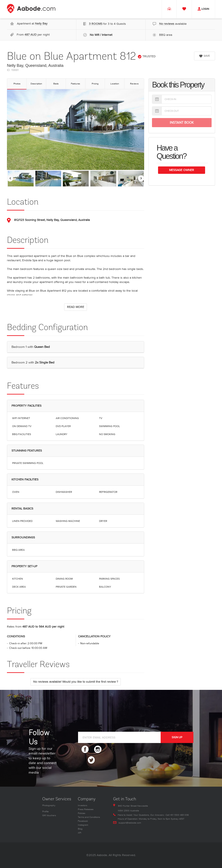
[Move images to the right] (141, 178)
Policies (82, 813)
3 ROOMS (96, 24)
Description (36, 84)
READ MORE (76, 307)
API (80, 833)
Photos (17, 84)
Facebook (83, 821)
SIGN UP (177, 737)
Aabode (102, 855)
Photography (49, 805)
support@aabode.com (130, 823)
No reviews (167, 24)
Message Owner (182, 170)
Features (75, 84)
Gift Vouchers (49, 815)
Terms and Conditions (89, 817)
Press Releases (86, 809)
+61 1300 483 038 (179, 815)
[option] (21, 179)
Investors (82, 805)
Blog (80, 829)
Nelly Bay (41, 24)
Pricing (95, 84)
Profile (45, 811)
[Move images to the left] (10, 178)
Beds (56, 84)
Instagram (83, 825)
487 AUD (31, 35)
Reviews (134, 84)
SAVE (205, 56)
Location (115, 84)
